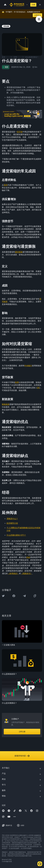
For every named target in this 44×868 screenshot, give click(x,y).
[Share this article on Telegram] (24, 596)
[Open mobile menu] (40, 5)
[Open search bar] (26, 5)
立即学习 (37, 15)
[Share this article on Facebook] (14, 596)
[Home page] (17, 5)
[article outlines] (39, 19)
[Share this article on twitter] (3, 596)
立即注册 (22, 732)
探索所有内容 (22, 756)
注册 (33, 5)
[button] (40, 5)
